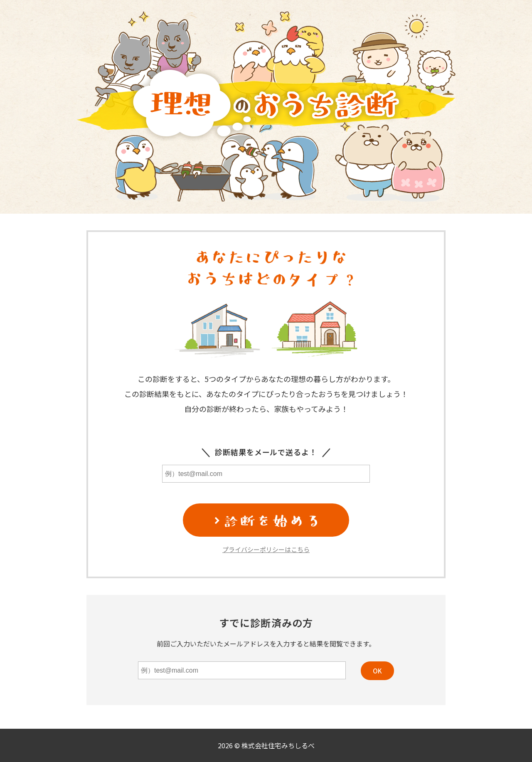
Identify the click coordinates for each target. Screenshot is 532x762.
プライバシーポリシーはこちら (266, 549)
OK (377, 671)
